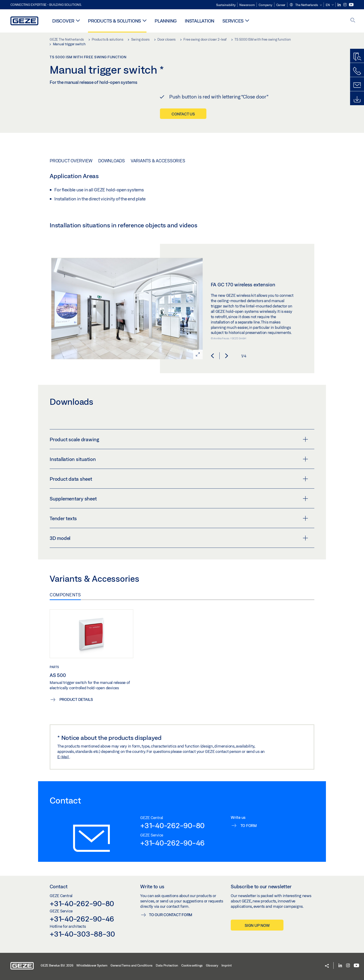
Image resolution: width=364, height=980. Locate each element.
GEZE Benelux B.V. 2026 (57, 965)
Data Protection (167, 965)
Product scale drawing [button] (179, 439)
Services (233, 21)
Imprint (227, 965)
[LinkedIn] (340, 5)
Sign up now (257, 925)
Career (281, 5)
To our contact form (171, 915)
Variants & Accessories (158, 161)
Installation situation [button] (179, 459)
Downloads (112, 161)
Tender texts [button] (179, 518)
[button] (305, 5)
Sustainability (226, 5)
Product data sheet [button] (179, 479)
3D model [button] (179, 538)
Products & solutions (114, 21)
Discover (63, 21)
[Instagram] (345, 5)
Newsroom (247, 5)
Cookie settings (192, 965)
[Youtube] (351, 5)
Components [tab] (65, 595)
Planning (166, 21)
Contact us (183, 114)
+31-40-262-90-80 (172, 825)
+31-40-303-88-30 (82, 934)
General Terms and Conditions (132, 965)
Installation (200, 21)
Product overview (71, 161)
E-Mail (63, 757)
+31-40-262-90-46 (172, 843)
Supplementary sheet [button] (179, 499)
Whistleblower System (92, 965)
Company (265, 5)
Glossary (212, 965)
